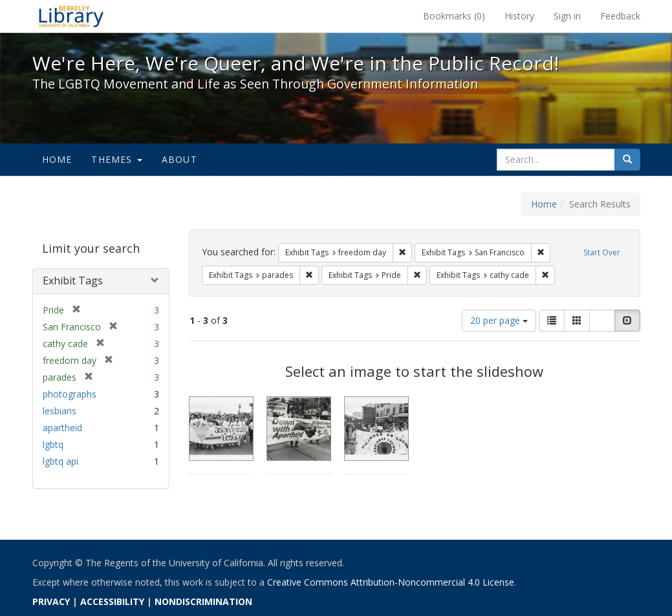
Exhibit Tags (73, 281)
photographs (70, 394)
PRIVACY (51, 601)
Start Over (602, 252)
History (519, 16)
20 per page (499, 320)
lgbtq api (60, 461)
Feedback (620, 16)
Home (57, 159)
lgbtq (53, 444)
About (179, 159)
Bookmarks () (454, 16)
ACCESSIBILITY (112, 601)
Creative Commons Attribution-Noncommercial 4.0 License (391, 582)
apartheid (62, 428)
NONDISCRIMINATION (203, 601)
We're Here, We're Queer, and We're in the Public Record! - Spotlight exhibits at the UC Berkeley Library (71, 16)
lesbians (60, 411)
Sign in (567, 16)
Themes (116, 159)
